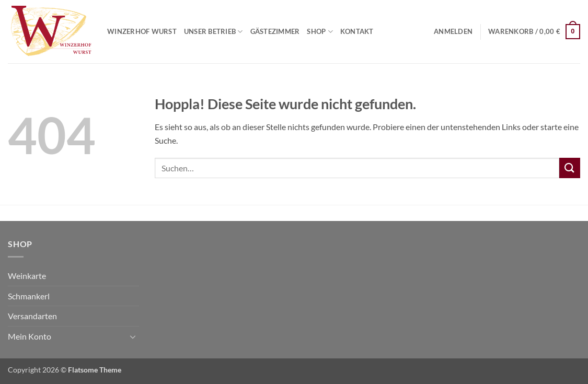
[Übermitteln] (570, 168)
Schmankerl (29, 296)
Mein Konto (30, 336)
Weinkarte (27, 276)
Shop (320, 32)
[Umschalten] (133, 336)
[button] (453, 31)
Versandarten (32, 316)
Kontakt (357, 31)
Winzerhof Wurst (142, 31)
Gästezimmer (275, 31)
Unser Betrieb (214, 32)
